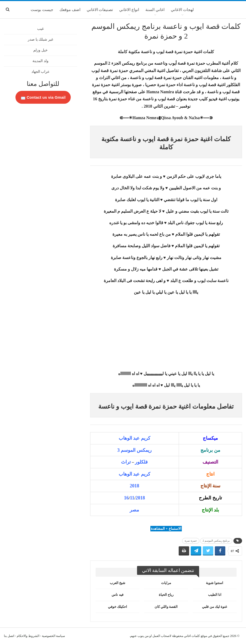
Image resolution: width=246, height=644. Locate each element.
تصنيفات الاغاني (100, 10)
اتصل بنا (9, 636)
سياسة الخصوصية (53, 636)
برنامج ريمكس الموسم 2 (216, 541)
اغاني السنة (155, 10)
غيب (40, 29)
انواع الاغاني (129, 10)
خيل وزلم (40, 50)
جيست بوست (42, 10)
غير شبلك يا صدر (40, 39)
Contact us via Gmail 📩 (43, 97)
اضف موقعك (70, 10)
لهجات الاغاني (182, 10)
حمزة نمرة (191, 541)
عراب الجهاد (41, 72)
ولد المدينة (40, 61)
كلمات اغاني (192, 636)
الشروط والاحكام (28, 636)
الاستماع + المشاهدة (166, 529)
